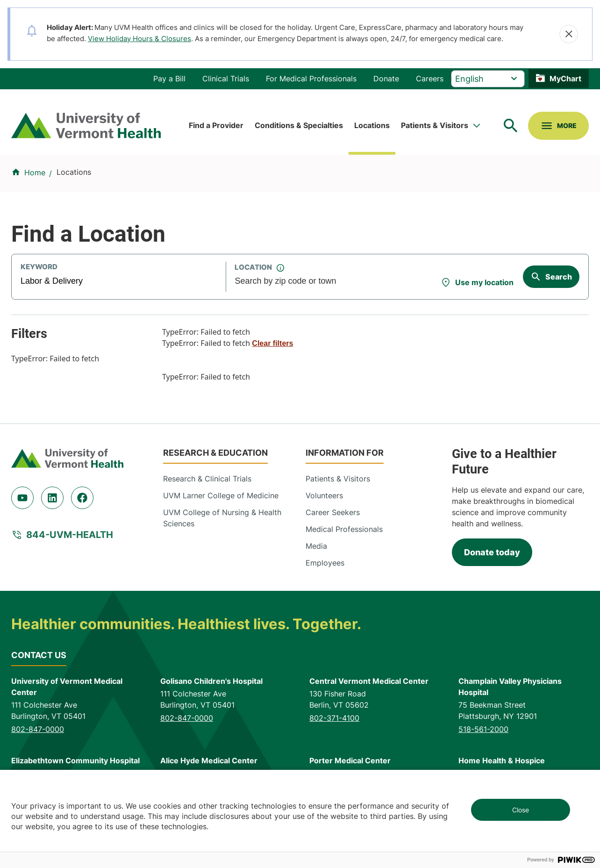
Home (35, 172)
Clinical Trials (226, 79)
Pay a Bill (169, 79)
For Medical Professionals (311, 79)
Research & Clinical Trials (207, 479)
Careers (430, 79)
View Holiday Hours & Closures (139, 39)
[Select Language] (488, 79)
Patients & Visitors (435, 125)
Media (316, 546)
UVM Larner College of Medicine (221, 495)
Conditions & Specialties (299, 125)
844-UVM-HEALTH (70, 535)
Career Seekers (333, 512)
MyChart (565, 79)
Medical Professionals (344, 529)
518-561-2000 (483, 729)
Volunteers (324, 495)
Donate (386, 79)
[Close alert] (569, 34)
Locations (372, 125)
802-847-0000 (38, 729)
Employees (325, 563)
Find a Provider (216, 125)
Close (521, 810)
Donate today (492, 552)
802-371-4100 (334, 718)
